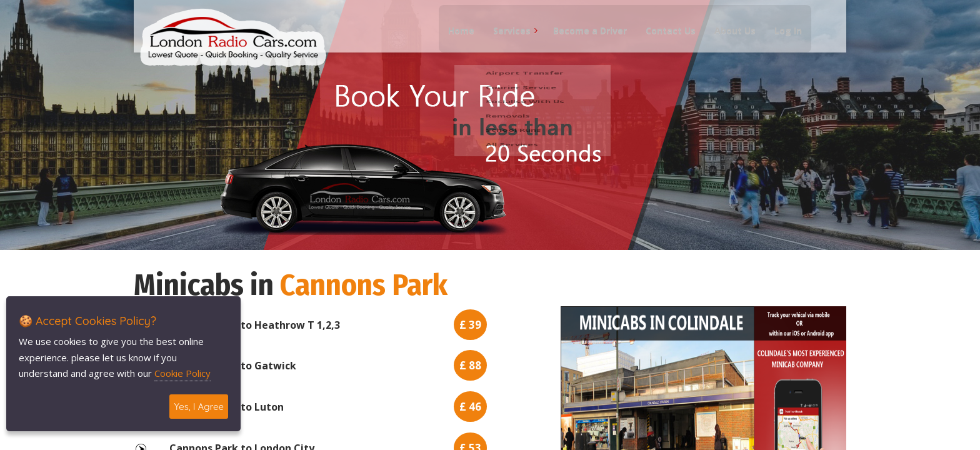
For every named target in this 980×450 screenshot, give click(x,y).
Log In (782, 38)
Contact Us (665, 38)
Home (456, 38)
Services (506, 38)
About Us (729, 38)
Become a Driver (584, 38)
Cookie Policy (182, 373)
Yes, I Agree (199, 407)
